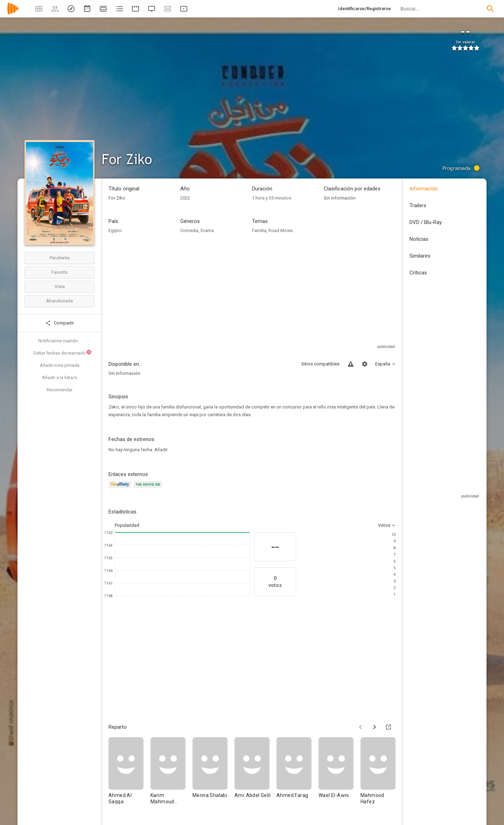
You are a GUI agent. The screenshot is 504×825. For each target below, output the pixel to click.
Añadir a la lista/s (59, 377)
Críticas (418, 273)
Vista (60, 286)
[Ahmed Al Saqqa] (129, 774)
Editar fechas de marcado (63, 352)
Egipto (115, 230)
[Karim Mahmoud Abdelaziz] (171, 774)
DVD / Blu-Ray (426, 222)
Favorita (59, 272)
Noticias (419, 239)
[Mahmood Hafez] (381, 774)
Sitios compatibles (320, 364)
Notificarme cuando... (60, 341)
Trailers (418, 205)
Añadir (161, 450)
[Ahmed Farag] (297, 774)
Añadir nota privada (60, 365)
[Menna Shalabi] (213, 774)
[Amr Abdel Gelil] (255, 774)
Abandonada (59, 301)
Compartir (59, 323)
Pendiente (60, 258)
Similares (420, 256)
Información (424, 189)
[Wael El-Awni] (339, 774)
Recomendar (59, 390)
